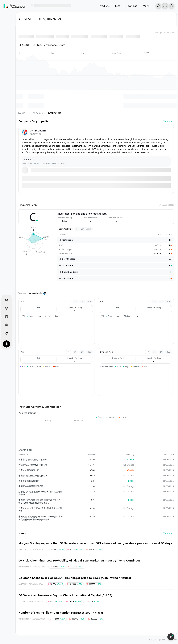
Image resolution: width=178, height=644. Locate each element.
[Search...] (158, 6)
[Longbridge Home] (14, 6)
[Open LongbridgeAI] (171, 637)
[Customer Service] (165, 6)
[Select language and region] (171, 6)
